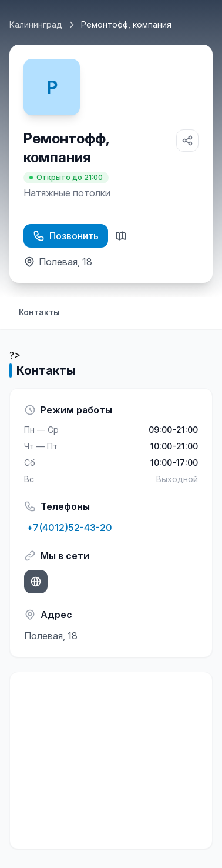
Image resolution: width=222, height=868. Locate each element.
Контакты (39, 312)
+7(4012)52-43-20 (68, 528)
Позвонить (66, 236)
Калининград (36, 24)
